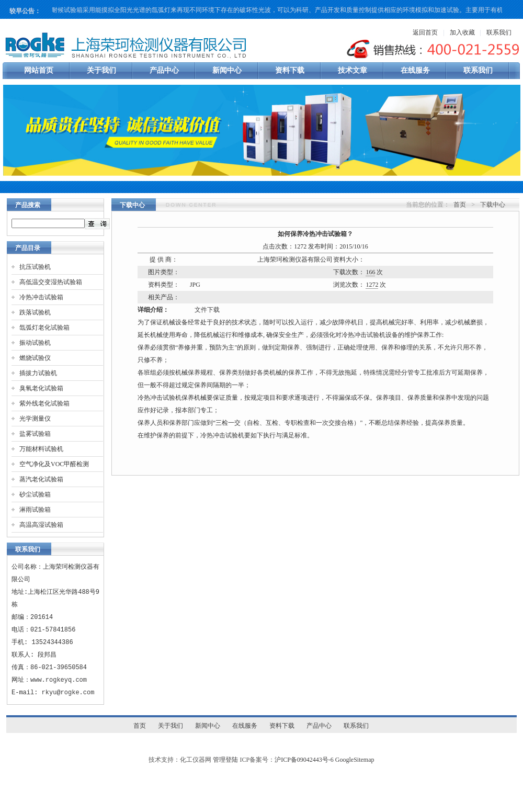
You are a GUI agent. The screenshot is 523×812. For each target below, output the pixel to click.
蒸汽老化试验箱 (41, 479)
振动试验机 (35, 343)
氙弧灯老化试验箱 (44, 328)
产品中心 (164, 70)
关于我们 (101, 70)
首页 (460, 205)
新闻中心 (227, 70)
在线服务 (415, 70)
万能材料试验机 (41, 449)
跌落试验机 (35, 312)
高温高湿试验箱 (41, 525)
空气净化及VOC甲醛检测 (54, 464)
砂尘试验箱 (35, 494)
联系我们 (499, 32)
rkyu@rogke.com (68, 692)
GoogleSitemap (355, 760)
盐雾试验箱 (35, 434)
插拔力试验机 (38, 373)
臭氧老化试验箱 (41, 388)
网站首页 (39, 70)
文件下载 (207, 310)
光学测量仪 (35, 419)
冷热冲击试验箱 (41, 297)
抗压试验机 (35, 267)
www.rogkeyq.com (59, 680)
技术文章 (353, 70)
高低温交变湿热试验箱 (51, 282)
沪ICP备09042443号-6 (304, 760)
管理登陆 (225, 760)
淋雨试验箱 (35, 510)
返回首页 (425, 32)
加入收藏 (462, 32)
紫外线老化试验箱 (44, 403)
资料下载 (290, 70)
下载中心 (493, 205)
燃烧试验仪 (35, 358)
